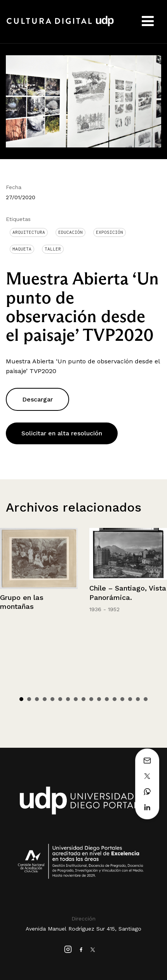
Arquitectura (29, 232)
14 (122, 699)
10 (91, 699)
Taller (53, 249)
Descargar (37, 399)
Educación (70, 232)
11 (99, 699)
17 (146, 699)
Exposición (110, 232)
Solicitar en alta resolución (62, 433)
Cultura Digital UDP (60, 25)
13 (115, 699)
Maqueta (22, 249)
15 (130, 699)
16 (138, 699)
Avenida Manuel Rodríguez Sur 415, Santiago (83, 929)
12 (107, 699)
